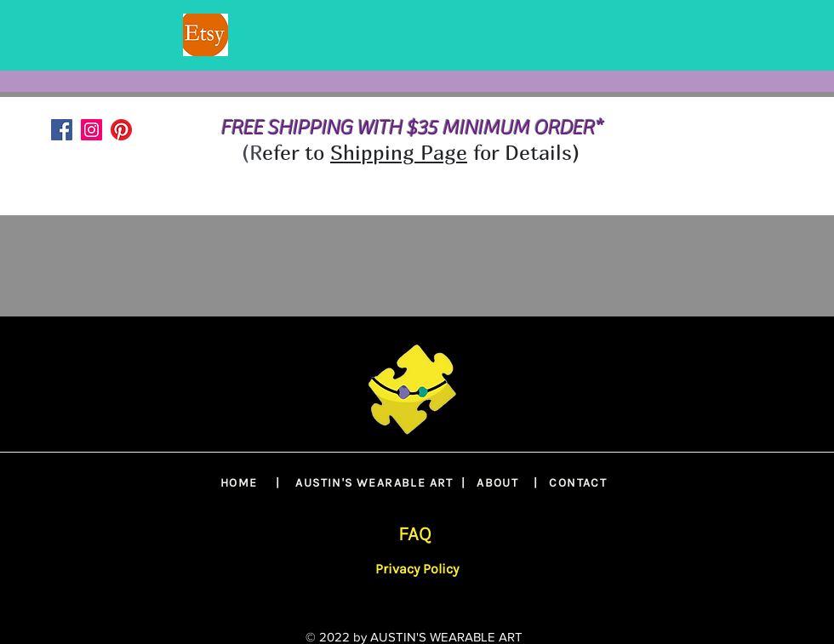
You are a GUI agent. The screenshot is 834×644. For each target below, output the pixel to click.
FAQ (415, 534)
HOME (239, 483)
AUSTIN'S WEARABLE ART (374, 483)
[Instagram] (91, 130)
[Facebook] (62, 130)
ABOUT (497, 483)
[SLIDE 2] (417, 28)
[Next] (738, 36)
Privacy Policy (417, 569)
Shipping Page (399, 152)
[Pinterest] (121, 130)
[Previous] (96, 36)
